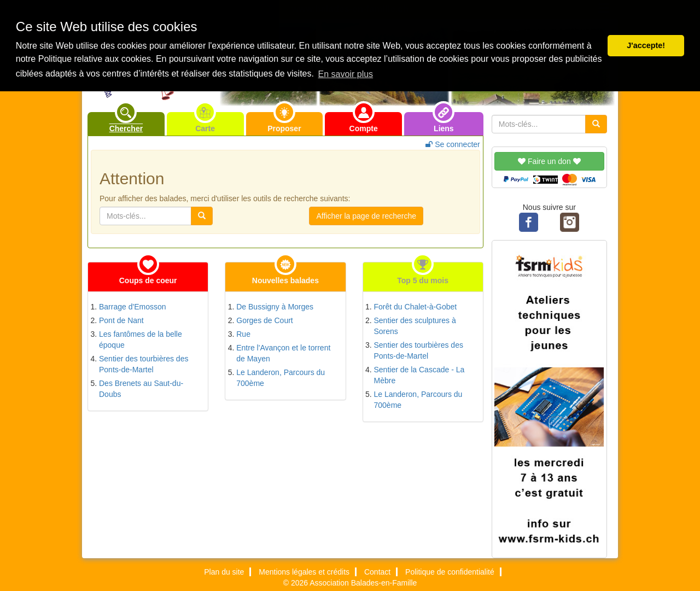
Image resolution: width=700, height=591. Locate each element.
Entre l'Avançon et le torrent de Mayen (283, 353)
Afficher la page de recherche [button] (366, 216)
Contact (377, 572)
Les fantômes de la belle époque (141, 340)
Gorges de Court (265, 320)
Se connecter (453, 144)
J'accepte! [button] (646, 45)
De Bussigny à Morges (275, 307)
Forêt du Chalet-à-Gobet (416, 307)
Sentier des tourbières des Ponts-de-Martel (144, 364)
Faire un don (549, 161)
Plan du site (224, 572)
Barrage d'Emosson (133, 307)
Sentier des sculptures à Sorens (415, 326)
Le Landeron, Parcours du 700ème (281, 378)
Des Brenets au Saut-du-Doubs (141, 389)
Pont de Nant (121, 320)
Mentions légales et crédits (304, 572)
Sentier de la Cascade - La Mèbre (419, 375)
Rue (243, 334)
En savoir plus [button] (346, 74)
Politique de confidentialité (450, 572)
